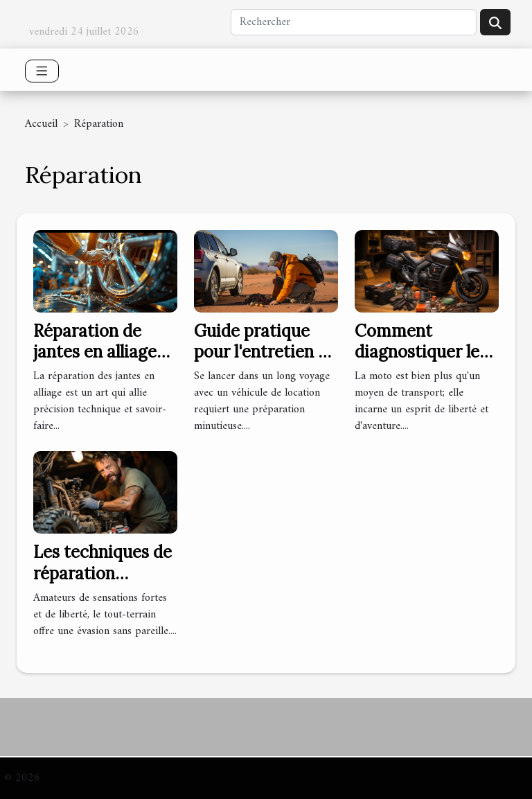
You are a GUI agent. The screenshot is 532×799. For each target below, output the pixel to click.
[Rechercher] (354, 22)
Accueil (41, 124)
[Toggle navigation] (42, 71)
